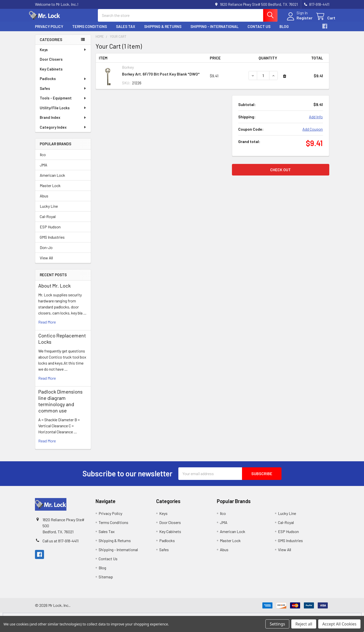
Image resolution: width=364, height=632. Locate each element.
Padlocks (63, 83)
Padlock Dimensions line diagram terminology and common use (60, 406)
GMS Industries (52, 242)
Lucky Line (49, 211)
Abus (44, 200)
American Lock (52, 180)
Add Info (316, 121)
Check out (280, 174)
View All (46, 262)
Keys (63, 54)
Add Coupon (313, 134)
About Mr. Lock (54, 290)
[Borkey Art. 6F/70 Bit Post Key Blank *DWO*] (263, 80)
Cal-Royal (48, 221)
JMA (44, 169)
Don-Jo (46, 252)
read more (47, 326)
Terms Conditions (90, 31)
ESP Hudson (50, 231)
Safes (63, 93)
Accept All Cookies (339, 624)
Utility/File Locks (63, 112)
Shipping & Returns (163, 31)
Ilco (43, 159)
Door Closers (51, 64)
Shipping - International (214, 31)
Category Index (63, 132)
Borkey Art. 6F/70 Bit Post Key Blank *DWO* (161, 78)
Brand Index (63, 122)
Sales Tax (126, 31)
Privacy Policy (49, 31)
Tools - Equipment (63, 102)
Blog (284, 31)
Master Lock (50, 190)
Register (298, 21)
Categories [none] (51, 44)
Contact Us (259, 31)
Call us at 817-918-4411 (60, 545)
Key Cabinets (51, 74)
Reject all (304, 624)
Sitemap (106, 581)
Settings (277, 624)
